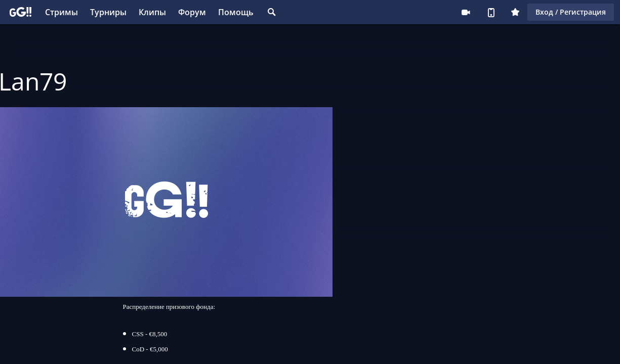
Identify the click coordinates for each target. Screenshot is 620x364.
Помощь (236, 12)
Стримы (61, 12)
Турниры (108, 12)
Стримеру (466, 12)
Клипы (152, 12)
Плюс (515, 12)
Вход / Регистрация (571, 12)
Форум (192, 12)
